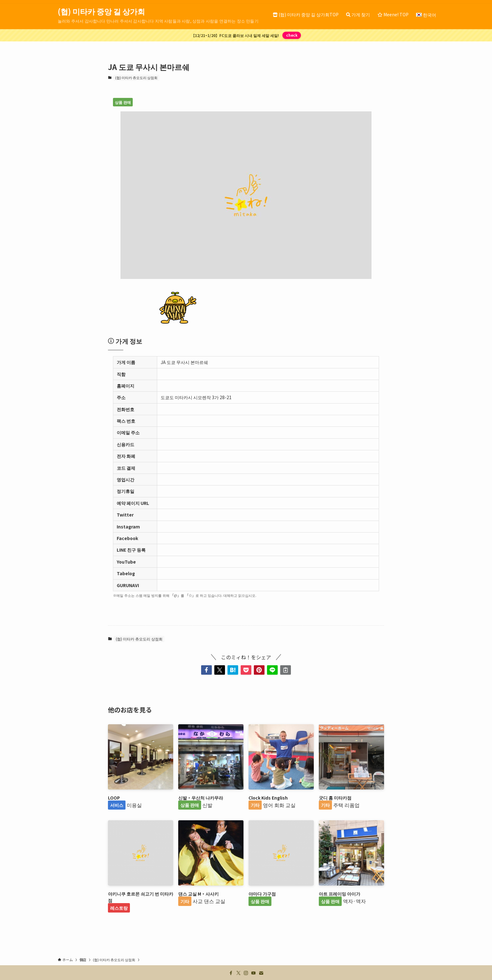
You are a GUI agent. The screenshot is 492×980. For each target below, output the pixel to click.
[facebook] (231, 973)
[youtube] (254, 973)
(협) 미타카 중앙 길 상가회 (101, 11)
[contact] (261, 973)
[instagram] (246, 973)
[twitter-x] (238, 973)
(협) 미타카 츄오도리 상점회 (136, 78)
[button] (206, 670)
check (292, 35)
